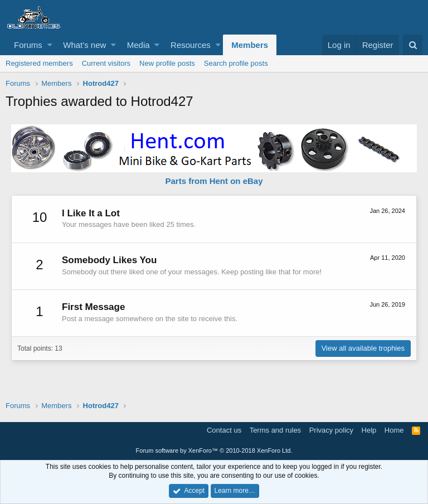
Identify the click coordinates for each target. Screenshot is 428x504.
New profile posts (167, 63)
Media (138, 45)
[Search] (413, 45)
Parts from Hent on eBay (214, 181)
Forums (28, 45)
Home (394, 430)
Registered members (39, 63)
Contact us (224, 430)
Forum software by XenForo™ (214, 450)
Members (250, 45)
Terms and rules (275, 430)
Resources (191, 45)
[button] (50, 45)
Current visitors (106, 63)
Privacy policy (331, 430)
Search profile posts (236, 63)
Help (369, 430)
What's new (84, 45)
